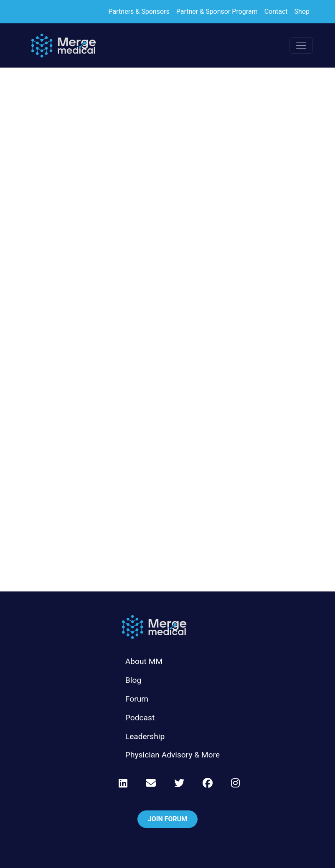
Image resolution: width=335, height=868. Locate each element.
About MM (144, 661)
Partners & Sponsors (139, 11)
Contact (276, 11)
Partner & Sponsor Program (217, 11)
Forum (137, 699)
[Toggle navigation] (301, 45)
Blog (133, 680)
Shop (302, 11)
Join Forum (168, 819)
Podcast (140, 718)
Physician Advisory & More (173, 755)
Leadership (145, 736)
